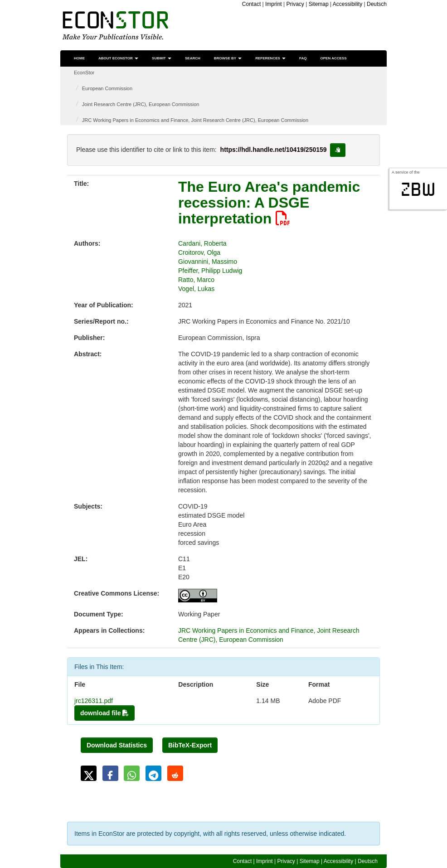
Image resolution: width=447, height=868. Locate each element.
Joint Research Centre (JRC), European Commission (141, 104)
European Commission (107, 88)
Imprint (274, 4)
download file (104, 713)
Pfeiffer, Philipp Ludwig (210, 271)
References (270, 58)
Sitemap (319, 4)
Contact (251, 4)
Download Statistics (117, 745)
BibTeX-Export (190, 745)
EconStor (84, 73)
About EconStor (118, 58)
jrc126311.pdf (94, 701)
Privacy (295, 4)
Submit (162, 58)
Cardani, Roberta (202, 243)
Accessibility (347, 4)
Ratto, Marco (196, 280)
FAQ (303, 58)
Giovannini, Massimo (208, 262)
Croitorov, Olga (199, 252)
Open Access (334, 58)
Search (193, 58)
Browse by (228, 58)
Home (79, 58)
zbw (418, 189)
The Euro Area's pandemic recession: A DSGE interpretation (269, 203)
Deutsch (377, 4)
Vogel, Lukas (196, 289)
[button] (89, 773)
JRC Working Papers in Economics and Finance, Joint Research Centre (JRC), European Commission (195, 120)
